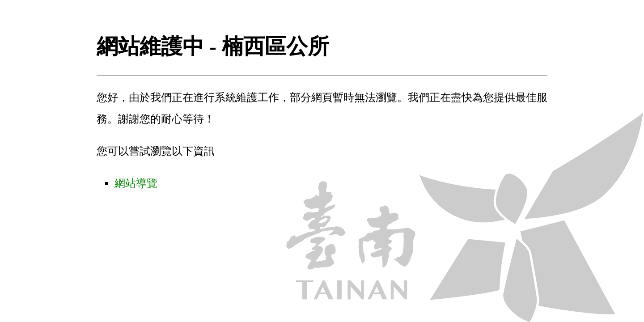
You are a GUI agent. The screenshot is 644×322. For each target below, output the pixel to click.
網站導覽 (136, 183)
